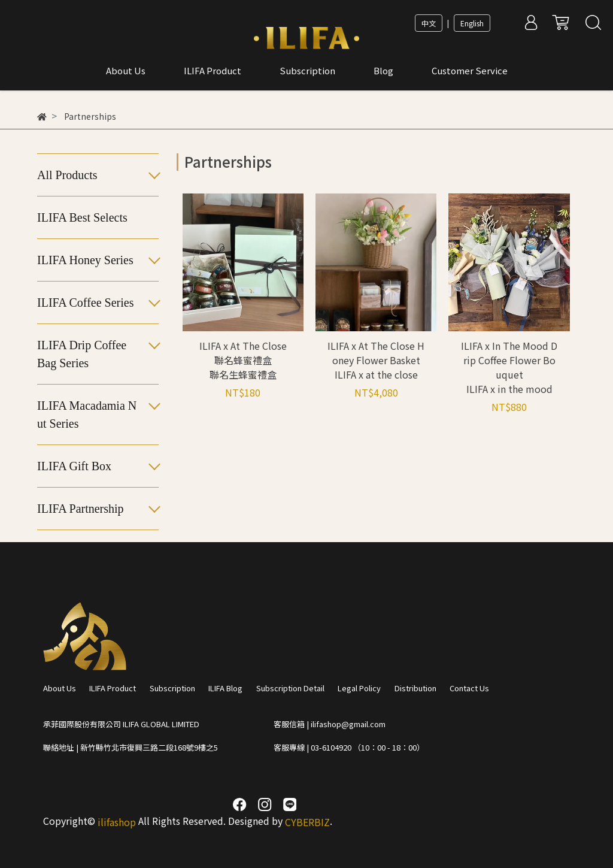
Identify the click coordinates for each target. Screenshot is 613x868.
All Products (67, 175)
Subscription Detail (290, 688)
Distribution (415, 688)
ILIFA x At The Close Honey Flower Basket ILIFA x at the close (376, 360)
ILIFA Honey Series (85, 260)
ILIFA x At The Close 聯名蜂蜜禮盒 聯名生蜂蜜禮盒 (243, 360)
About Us (60, 688)
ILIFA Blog (225, 688)
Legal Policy (359, 688)
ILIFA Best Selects (82, 217)
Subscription (172, 688)
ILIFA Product (113, 688)
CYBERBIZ (307, 822)
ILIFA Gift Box (74, 466)
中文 (429, 23)
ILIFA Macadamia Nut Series (87, 415)
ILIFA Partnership (81, 509)
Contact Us (469, 688)
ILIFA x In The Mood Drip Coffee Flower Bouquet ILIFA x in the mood (509, 367)
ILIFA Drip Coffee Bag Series (82, 354)
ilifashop (117, 822)
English (472, 23)
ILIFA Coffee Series (85, 303)
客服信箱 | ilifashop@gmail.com (330, 724)
